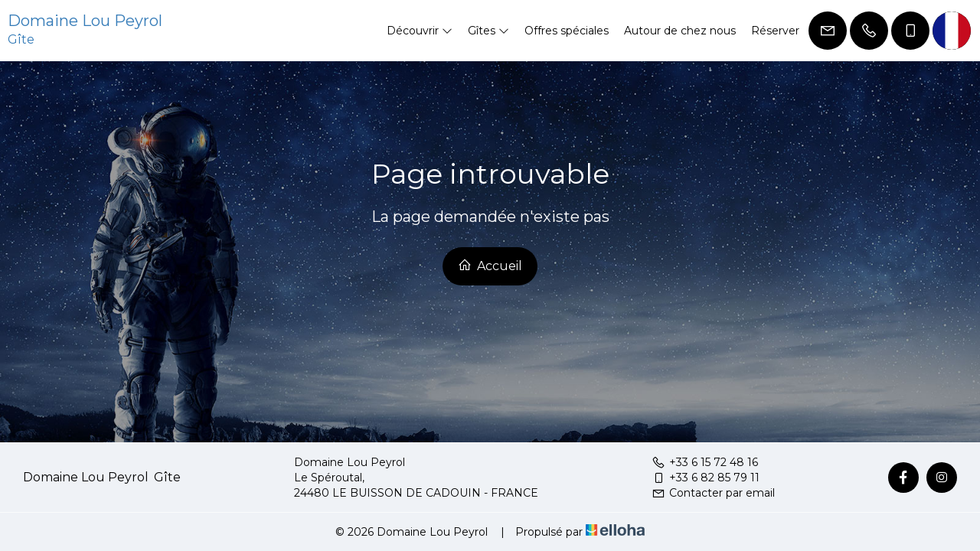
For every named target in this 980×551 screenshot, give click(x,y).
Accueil (490, 266)
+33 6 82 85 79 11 (706, 478)
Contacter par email (713, 493)
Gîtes (488, 31)
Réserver (775, 31)
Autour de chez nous (680, 31)
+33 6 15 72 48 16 (705, 462)
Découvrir (420, 31)
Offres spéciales (567, 31)
